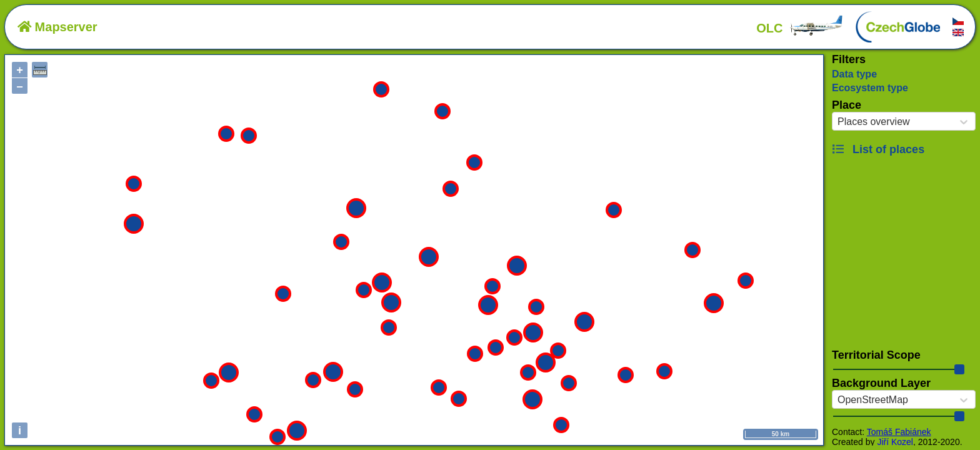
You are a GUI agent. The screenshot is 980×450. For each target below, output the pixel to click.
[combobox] (837, 122)
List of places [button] (878, 149)
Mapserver (57, 27)
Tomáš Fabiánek (899, 432)
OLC (800, 28)
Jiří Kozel (895, 442)
